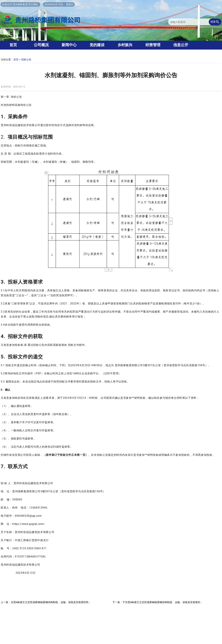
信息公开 (181, 45)
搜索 (215, 22)
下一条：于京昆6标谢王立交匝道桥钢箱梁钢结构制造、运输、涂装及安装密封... (157, 602)
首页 (16, 60)
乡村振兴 (125, 45)
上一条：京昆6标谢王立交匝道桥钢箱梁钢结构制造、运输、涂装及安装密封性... (46, 602)
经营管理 (153, 45)
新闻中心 (69, 45)
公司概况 (41, 45)
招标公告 (26, 60)
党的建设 (97, 45)
